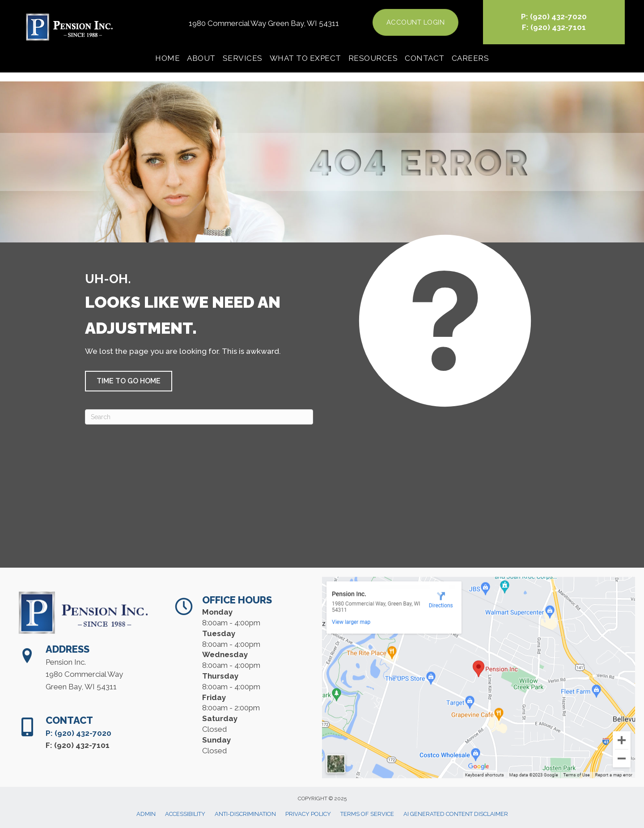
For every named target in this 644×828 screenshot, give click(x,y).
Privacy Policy (308, 814)
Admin (146, 814)
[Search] (199, 417)
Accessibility (185, 814)
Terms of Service (367, 814)
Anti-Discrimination (245, 814)
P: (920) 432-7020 (554, 17)
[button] (129, 381)
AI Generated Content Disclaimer (456, 814)
